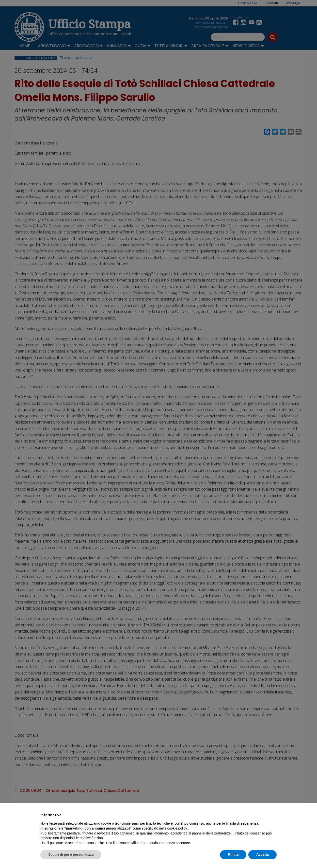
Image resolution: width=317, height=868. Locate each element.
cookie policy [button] (177, 828)
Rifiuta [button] (233, 854)
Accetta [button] (262, 854)
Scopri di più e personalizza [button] (71, 854)
